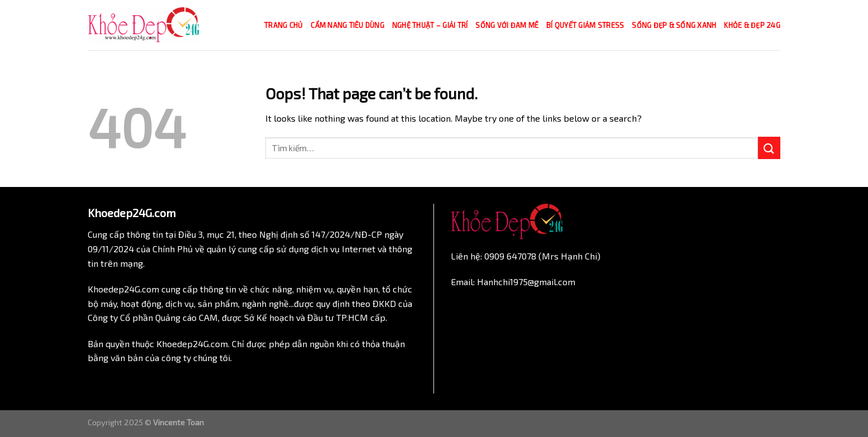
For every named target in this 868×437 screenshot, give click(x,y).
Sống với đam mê (507, 25)
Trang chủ (283, 25)
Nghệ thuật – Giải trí (430, 25)
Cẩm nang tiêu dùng (347, 25)
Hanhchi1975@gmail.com (526, 282)
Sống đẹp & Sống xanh (674, 25)
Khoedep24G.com (123, 289)
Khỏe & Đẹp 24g (752, 25)
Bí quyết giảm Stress (585, 25)
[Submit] (769, 148)
